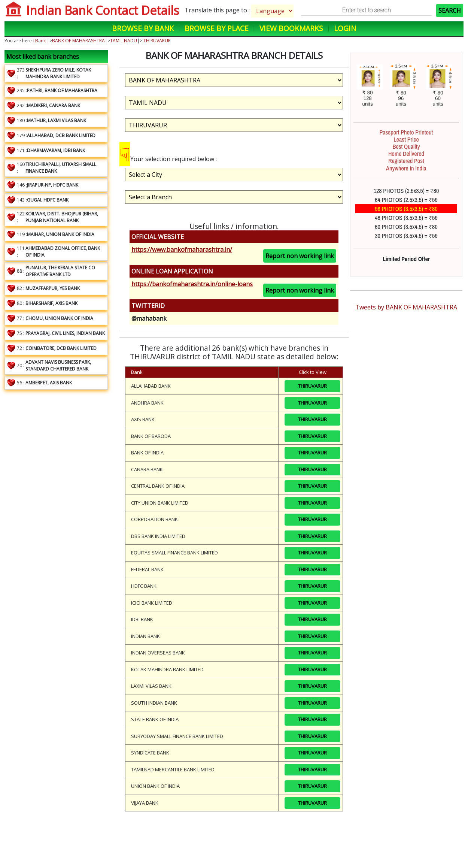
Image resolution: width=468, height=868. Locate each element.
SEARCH (450, 10)
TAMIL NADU (124, 41)
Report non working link (300, 256)
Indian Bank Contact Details (103, 10)
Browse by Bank (143, 28)
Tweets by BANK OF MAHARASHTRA (406, 307)
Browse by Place (217, 28)
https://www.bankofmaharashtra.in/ (182, 249)
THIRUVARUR (156, 41)
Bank (40, 41)
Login (345, 28)
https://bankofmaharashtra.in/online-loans (192, 284)
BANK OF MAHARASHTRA (78, 41)
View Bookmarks (291, 28)
